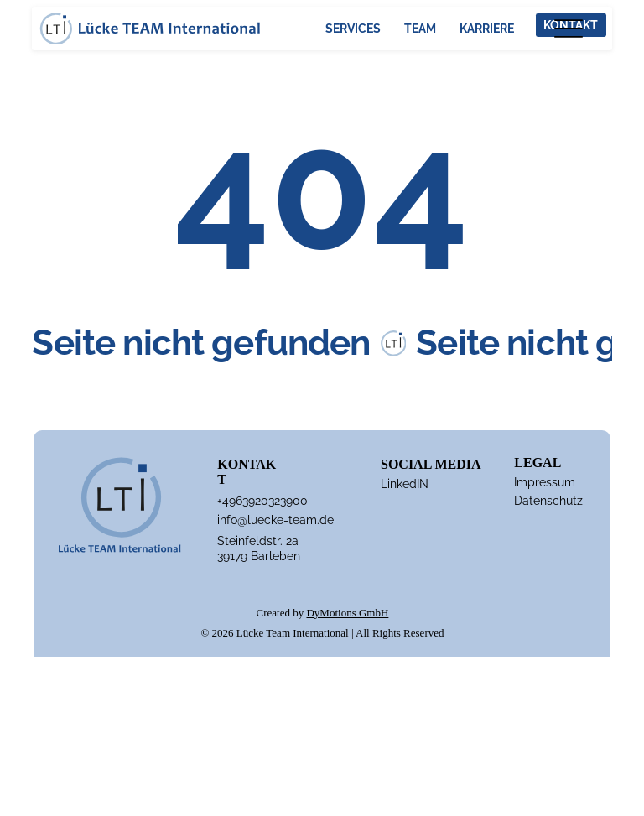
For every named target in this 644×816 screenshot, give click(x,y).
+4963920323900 (262, 501)
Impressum (545, 482)
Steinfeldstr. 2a (258, 541)
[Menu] (568, 28)
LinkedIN (405, 484)
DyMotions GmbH (347, 613)
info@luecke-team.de (275, 520)
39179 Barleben (259, 556)
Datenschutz (548, 501)
